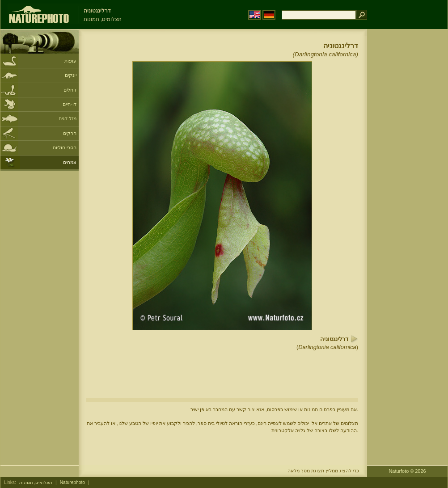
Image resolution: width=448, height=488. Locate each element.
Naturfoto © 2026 (408, 471)
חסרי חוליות (65, 147)
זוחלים (70, 90)
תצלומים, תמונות (36, 482)
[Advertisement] (407, 172)
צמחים (70, 162)
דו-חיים (70, 104)
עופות (70, 61)
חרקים (70, 133)
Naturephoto (72, 482)
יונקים (71, 75)
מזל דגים (68, 118)
